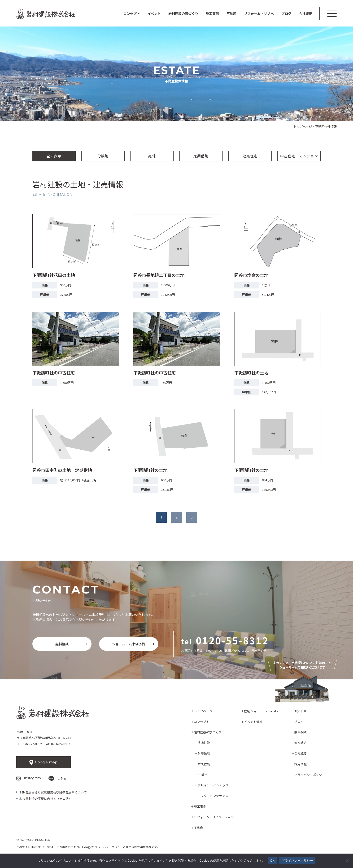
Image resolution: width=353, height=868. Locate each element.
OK (272, 861)
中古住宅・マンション (299, 156)
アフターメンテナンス (213, 796)
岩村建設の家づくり (208, 732)
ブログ (286, 13)
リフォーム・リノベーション (214, 817)
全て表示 (54, 156)
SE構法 (203, 775)
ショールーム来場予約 (129, 644)
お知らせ (301, 711)
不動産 (231, 13)
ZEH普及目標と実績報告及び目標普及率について (53, 792)
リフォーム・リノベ (259, 13)
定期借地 (201, 156)
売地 (152, 156)
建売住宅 (250, 156)
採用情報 (301, 764)
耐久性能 (204, 764)
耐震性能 (204, 753)
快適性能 (204, 743)
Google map (46, 762)
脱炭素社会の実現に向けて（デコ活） (46, 799)
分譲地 (103, 156)
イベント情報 (253, 722)
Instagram (32, 778)
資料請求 (301, 743)
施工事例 (212, 13)
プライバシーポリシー (310, 775)
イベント (154, 13)
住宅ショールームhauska (261, 711)
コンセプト (132, 13)
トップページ (203, 711)
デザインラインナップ (213, 785)
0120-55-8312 (232, 640)
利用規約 (131, 847)
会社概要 (305, 13)
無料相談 (62, 644)
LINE (62, 779)
